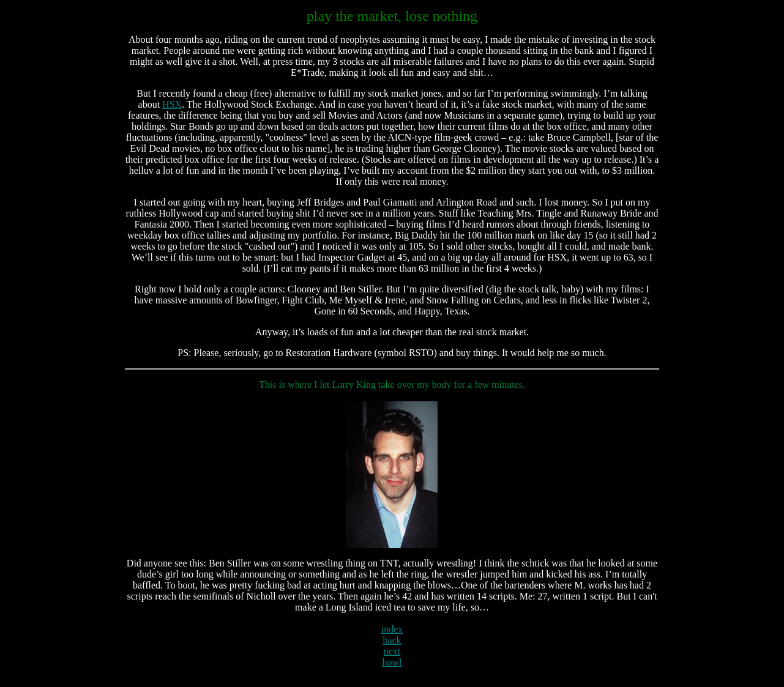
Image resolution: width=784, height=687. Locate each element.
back (392, 640)
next (392, 651)
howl (392, 662)
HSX (172, 104)
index (392, 629)
